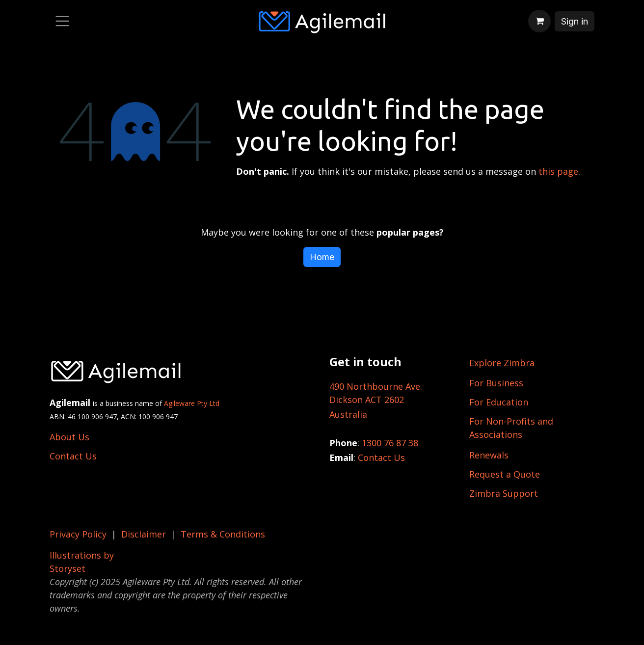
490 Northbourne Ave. (376, 386)
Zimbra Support (504, 493)
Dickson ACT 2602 (367, 400)
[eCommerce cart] (539, 21)
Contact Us (73, 456)
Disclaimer (144, 534)
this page (558, 171)
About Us (69, 437)
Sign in (575, 21)
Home (322, 257)
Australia (348, 414)
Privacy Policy (78, 534)
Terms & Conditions (223, 534)
